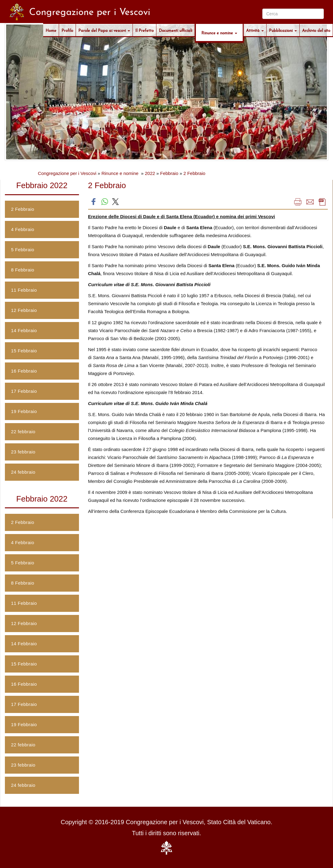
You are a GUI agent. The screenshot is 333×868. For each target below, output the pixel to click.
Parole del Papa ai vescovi (104, 30)
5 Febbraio (23, 250)
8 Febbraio (23, 270)
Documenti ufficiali (176, 30)
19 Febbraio (24, 411)
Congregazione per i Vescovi (67, 173)
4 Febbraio (23, 229)
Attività (255, 30)
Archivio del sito (316, 30)
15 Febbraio (24, 351)
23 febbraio (23, 452)
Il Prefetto (144, 30)
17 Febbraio (24, 391)
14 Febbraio (24, 330)
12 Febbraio (24, 310)
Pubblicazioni (283, 30)
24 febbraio (23, 472)
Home (51, 30)
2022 (150, 173)
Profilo (67, 30)
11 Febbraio (24, 290)
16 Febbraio (24, 371)
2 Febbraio (194, 173)
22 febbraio (23, 432)
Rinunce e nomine (219, 32)
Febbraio (169, 173)
